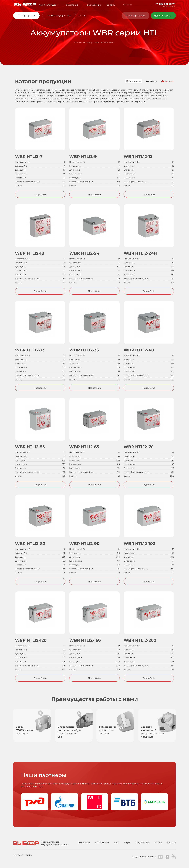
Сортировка (134, 81)
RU (85, 16)
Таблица (152, 81)
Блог (117, 843)
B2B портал (165, 15)
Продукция (29, 15)
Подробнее (40, 194)
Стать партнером (136, 15)
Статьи (158, 843)
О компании (74, 5)
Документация (92, 5)
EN (80, 16)
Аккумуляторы (102, 843)
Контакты (109, 5)
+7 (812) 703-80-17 (165, 4)
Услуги (127, 843)
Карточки (168, 81)
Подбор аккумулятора (59, 15)
